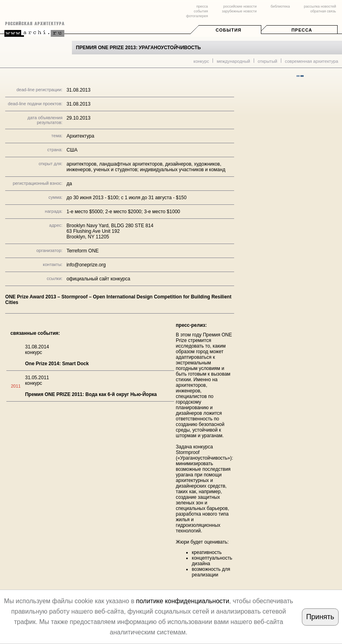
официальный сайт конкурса (98, 279)
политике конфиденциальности (183, 601)
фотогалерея (197, 16)
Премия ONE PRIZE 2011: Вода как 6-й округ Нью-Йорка (91, 394)
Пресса (302, 30)
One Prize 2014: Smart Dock (57, 364)
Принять (320, 617)
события (201, 11)
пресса (202, 6)
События (229, 30)
